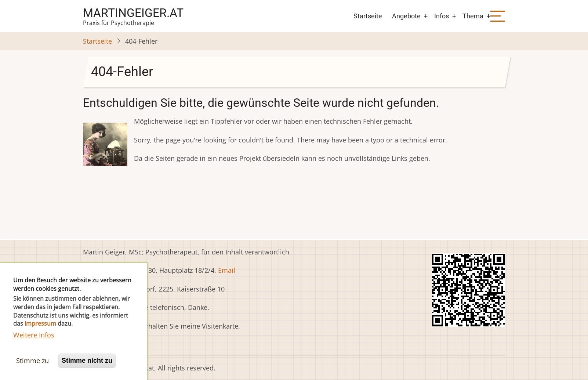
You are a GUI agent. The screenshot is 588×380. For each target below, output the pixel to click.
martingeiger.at (133, 13)
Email (227, 270)
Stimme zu (32, 368)
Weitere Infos (34, 343)
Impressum (40, 331)
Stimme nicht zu (87, 368)
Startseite (368, 16)
